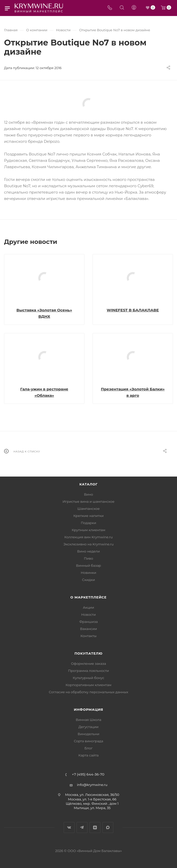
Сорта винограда (88, 741)
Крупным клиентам (88, 530)
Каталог (88, 484)
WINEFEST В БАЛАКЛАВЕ (133, 310)
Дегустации (88, 727)
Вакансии (88, 629)
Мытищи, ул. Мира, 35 (92, 808)
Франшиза (89, 622)
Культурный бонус (88, 678)
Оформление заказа (88, 664)
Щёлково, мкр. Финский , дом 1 (92, 803)
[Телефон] (110, 8)
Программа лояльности (88, 671)
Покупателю (89, 653)
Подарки (88, 523)
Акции (88, 607)
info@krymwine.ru (92, 785)
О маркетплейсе (89, 597)
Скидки (89, 580)
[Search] (122, 8)
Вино (88, 494)
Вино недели (88, 551)
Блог (88, 748)
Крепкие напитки (88, 516)
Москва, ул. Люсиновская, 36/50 (92, 795)
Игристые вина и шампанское (89, 501)
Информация (88, 709)
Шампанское (88, 509)
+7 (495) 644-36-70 (88, 775)
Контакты (88, 636)
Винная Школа (89, 720)
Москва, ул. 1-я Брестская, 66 (92, 799)
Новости (88, 614)
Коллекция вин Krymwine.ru (88, 537)
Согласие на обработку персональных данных (88, 692)
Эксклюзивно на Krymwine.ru (88, 544)
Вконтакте (69, 827)
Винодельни (88, 734)
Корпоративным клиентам (89, 685)
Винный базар (88, 565)
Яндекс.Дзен (95, 827)
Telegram (82, 827)
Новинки (88, 573)
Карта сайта (88, 755)
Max (108, 827)
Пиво (88, 558)
